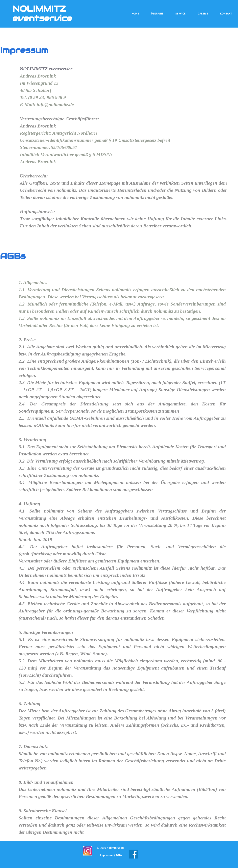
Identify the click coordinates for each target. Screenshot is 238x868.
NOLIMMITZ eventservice (42, 13)
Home (135, 13)
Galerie (203, 13)
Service (181, 13)
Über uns (157, 13)
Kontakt (226, 13)
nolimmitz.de (115, 848)
